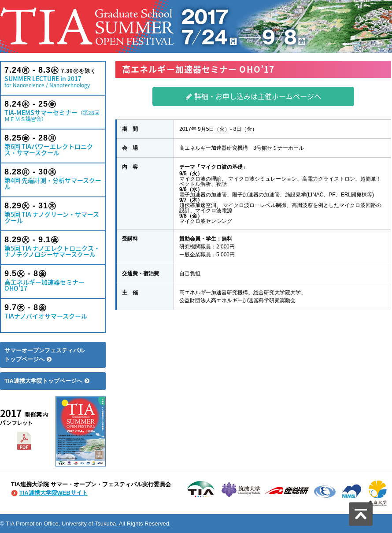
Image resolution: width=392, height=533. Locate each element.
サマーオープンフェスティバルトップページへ (44, 355)
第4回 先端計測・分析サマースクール (53, 179)
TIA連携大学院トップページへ (47, 381)
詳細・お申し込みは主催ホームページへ (253, 96)
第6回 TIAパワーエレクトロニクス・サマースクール (53, 145)
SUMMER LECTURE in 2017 (53, 77)
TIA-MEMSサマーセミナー (53, 111)
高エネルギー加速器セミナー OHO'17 (53, 281)
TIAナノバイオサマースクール (53, 312)
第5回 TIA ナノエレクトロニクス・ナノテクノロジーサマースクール (53, 247)
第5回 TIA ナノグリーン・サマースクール (53, 213)
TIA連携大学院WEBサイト (54, 493)
